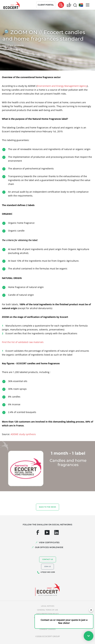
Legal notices (48, 606)
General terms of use (48, 610)
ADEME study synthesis (23, 434)
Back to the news (47, 507)
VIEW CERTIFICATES (49, 542)
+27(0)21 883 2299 (47, 572)
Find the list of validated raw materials (23, 342)
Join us (47, 566)
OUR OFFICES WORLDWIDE (49, 547)
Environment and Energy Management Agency (62, 86)
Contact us (48, 559)
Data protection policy (47, 614)
